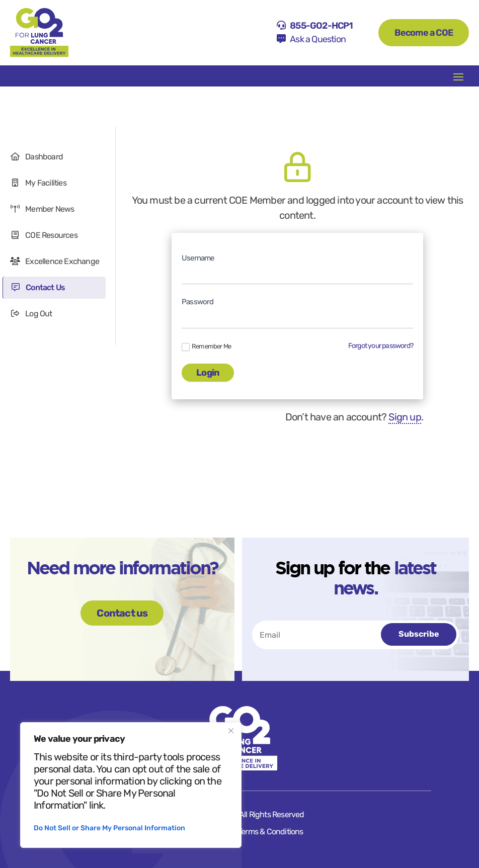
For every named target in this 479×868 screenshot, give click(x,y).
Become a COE (424, 33)
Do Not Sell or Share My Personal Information (109, 828)
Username (198, 258)
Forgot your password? (381, 346)
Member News (42, 209)
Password (198, 302)
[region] (131, 785)
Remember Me (206, 347)
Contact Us (38, 287)
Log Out (31, 314)
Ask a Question (318, 39)
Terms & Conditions (271, 832)
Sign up (405, 417)
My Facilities (38, 183)
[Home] (39, 33)
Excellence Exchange (55, 261)
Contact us (122, 613)
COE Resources (44, 235)
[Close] (231, 731)
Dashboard (36, 157)
